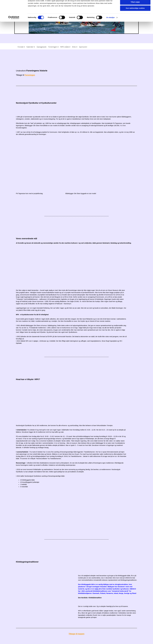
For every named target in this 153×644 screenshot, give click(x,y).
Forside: (21, 47)
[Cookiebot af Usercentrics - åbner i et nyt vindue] (14, 27)
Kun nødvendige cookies (135, 18)
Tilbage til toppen (77, 634)
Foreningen (30, 75)
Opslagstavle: (42, 47)
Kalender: (30, 47)
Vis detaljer (110, 27)
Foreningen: (53, 47)
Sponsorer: (83, 47)
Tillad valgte (135, 12)
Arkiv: (74, 47)
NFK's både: (65, 47)
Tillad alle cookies (135, 5)
